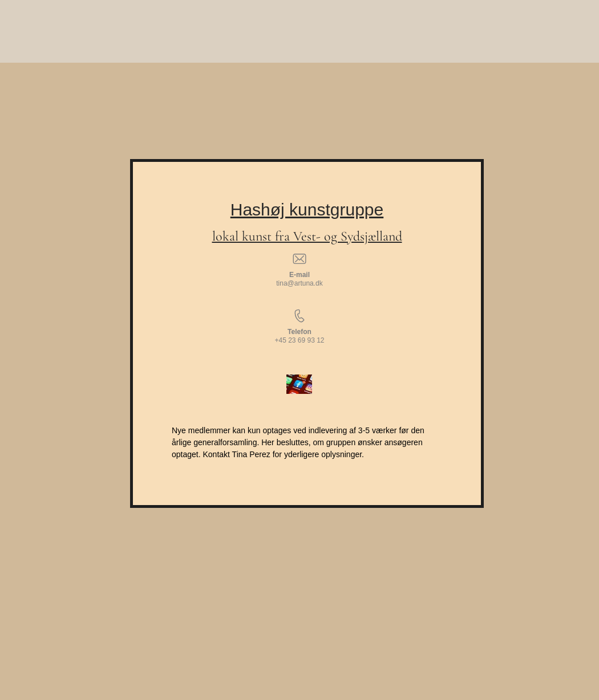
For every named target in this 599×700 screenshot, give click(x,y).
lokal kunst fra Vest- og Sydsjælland (307, 236)
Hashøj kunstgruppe (307, 209)
